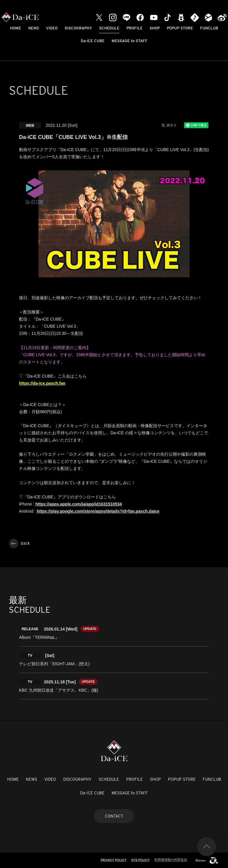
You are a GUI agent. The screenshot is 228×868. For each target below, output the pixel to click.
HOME (16, 28)
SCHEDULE (109, 28)
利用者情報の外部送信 (171, 860)
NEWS (34, 28)
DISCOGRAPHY (78, 28)
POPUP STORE (180, 28)
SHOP (155, 28)
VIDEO (52, 28)
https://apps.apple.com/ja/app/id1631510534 (79, 504)
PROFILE (134, 28)
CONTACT (114, 816)
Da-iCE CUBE (93, 41)
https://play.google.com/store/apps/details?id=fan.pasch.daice (98, 511)
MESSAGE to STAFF (130, 41)
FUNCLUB (209, 28)
